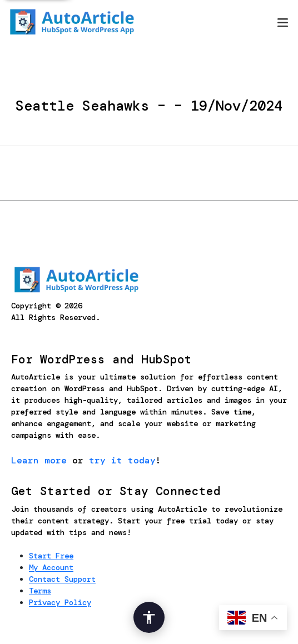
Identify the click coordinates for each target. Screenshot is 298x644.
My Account (51, 567)
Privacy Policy (60, 602)
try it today (122, 460)
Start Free (51, 556)
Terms (40, 591)
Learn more (39, 460)
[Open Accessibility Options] (149, 617)
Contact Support (62, 579)
